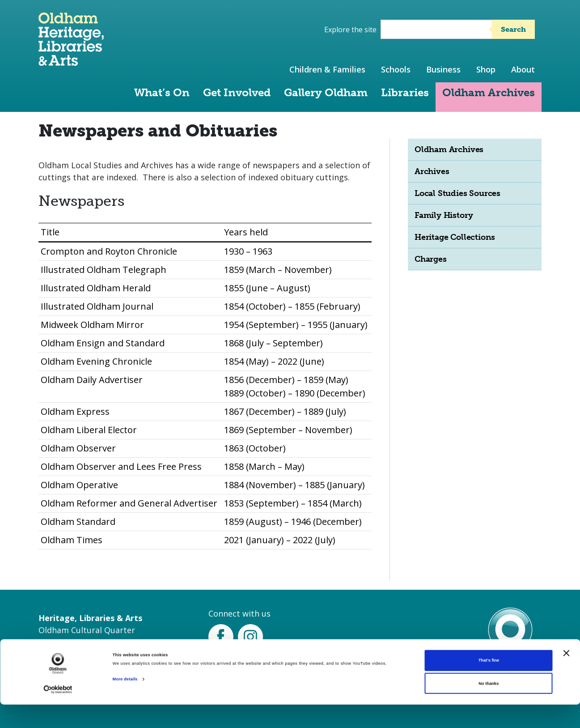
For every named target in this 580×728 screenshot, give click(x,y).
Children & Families (327, 69)
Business (443, 69)
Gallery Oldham (326, 92)
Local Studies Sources (457, 193)
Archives (432, 171)
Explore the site (350, 30)
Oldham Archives (489, 92)
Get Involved (237, 92)
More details (125, 702)
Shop (486, 69)
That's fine (489, 684)
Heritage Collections (455, 237)
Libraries (405, 92)
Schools (396, 69)
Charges (431, 259)
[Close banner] (566, 677)
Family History (444, 215)
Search (513, 29)
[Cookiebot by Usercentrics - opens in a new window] (58, 713)
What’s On (162, 92)
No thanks (489, 707)
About (523, 69)
